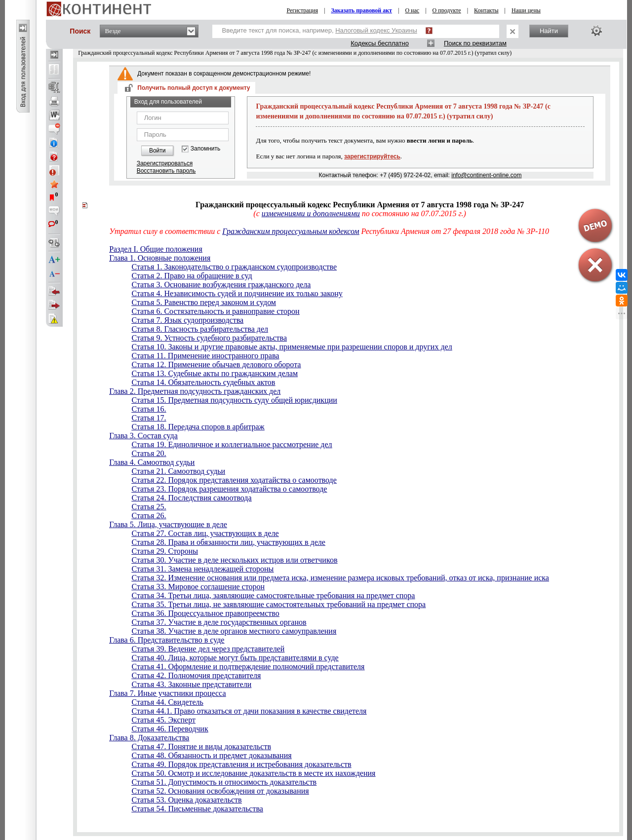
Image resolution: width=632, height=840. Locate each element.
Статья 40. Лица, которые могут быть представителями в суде (235, 658)
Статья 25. (149, 507)
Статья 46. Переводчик (170, 729)
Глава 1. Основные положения (160, 258)
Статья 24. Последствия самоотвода (191, 498)
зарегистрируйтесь (372, 156)
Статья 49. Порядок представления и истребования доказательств (241, 764)
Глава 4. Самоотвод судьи (152, 462)
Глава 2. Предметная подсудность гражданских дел (195, 391)
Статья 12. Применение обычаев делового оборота (216, 364)
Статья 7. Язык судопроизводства (187, 320)
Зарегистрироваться (165, 163)
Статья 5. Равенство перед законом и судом (204, 302)
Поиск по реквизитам (475, 43)
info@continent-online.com (486, 175)
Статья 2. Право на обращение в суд (192, 276)
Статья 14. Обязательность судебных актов (203, 382)
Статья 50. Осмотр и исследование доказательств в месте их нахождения (253, 773)
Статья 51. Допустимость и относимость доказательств (224, 782)
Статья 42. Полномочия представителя (196, 675)
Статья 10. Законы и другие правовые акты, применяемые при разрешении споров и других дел (292, 347)
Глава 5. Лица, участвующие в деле (168, 524)
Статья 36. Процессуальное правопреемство (205, 613)
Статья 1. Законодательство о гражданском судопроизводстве (234, 267)
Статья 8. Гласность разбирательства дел (200, 329)
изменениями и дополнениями (311, 213)
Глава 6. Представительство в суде (167, 640)
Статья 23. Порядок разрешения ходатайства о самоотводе (229, 489)
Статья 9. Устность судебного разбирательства (209, 338)
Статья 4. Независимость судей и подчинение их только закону (237, 293)
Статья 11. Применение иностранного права (205, 356)
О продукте (447, 10)
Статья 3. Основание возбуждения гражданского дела (221, 285)
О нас (412, 10)
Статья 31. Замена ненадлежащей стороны (202, 569)
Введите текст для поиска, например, (320, 30)
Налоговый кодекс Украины (376, 30)
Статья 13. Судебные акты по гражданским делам (215, 373)
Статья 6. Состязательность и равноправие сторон (215, 311)
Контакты (486, 10)
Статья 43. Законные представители (191, 684)
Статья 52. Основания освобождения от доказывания (220, 791)
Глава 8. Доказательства (149, 738)
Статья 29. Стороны (165, 551)
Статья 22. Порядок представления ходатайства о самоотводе (234, 480)
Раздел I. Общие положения (156, 249)
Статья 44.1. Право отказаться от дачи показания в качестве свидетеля (249, 711)
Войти (158, 151)
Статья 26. (149, 515)
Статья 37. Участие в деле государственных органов (219, 622)
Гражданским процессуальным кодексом (291, 231)
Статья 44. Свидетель (167, 702)
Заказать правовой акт (361, 10)
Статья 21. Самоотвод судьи (178, 471)
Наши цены (526, 10)
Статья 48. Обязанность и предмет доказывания (211, 755)
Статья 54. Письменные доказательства (197, 809)
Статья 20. (149, 453)
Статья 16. (149, 409)
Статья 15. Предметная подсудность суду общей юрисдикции (234, 400)
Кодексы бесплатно (380, 43)
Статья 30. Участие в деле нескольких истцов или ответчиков (234, 560)
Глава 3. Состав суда (143, 436)
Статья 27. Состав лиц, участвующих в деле (205, 533)
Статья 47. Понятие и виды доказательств (201, 746)
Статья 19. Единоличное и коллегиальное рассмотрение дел (232, 444)
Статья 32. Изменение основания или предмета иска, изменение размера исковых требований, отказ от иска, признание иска (340, 578)
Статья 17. (149, 418)
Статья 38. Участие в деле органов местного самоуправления (234, 631)
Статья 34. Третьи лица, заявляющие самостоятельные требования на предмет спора (273, 595)
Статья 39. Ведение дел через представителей (208, 649)
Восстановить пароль (166, 171)
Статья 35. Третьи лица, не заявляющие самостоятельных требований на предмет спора (278, 604)
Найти (549, 31)
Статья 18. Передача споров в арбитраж (198, 427)
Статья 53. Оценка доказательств (186, 800)
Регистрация (302, 10)
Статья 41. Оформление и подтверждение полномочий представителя (248, 667)
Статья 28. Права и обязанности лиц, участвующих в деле (228, 542)
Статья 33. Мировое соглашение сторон (198, 587)
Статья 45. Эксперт (163, 720)
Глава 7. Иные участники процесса (167, 693)
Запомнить (205, 149)
